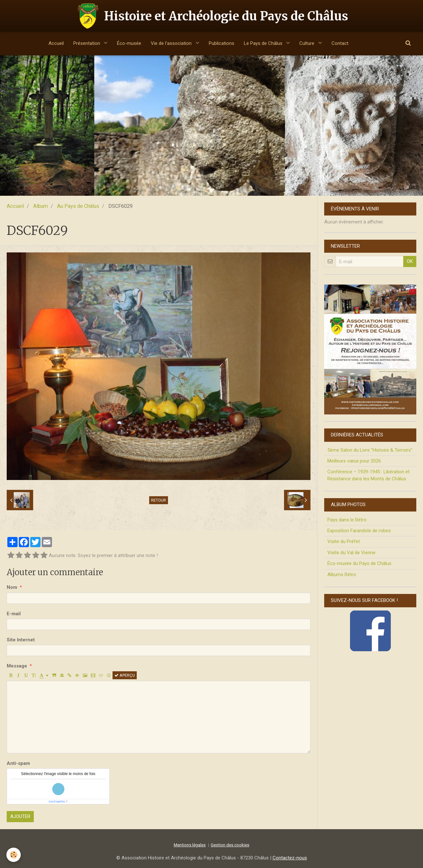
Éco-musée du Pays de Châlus (359, 563)
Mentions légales (190, 845)
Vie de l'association (172, 43)
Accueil (56, 43)
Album (40, 206)
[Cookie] (14, 855)
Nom (12, 587)
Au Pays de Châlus (78, 206)
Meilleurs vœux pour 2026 (354, 461)
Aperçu (125, 675)
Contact (340, 43)
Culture (307, 43)
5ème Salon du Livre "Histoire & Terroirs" (370, 450)
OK (410, 261)
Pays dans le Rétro (347, 520)
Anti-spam (18, 763)
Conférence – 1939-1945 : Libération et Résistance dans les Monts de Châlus (368, 475)
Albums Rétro (342, 575)
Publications (222, 43)
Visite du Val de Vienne (351, 553)
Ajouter (20, 816)
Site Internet (21, 640)
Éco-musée (129, 43)
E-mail (14, 614)
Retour (159, 500)
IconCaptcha (57, 801)
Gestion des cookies (230, 845)
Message (17, 666)
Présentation (87, 43)
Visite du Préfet (344, 541)
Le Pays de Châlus (264, 43)
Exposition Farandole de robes (359, 531)
